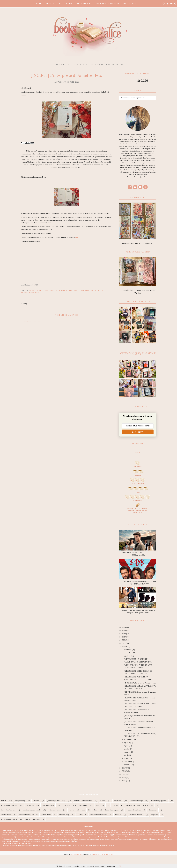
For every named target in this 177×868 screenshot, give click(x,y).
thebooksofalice (30, 293)
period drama (46, 815)
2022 (124, 640)
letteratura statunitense (9, 819)
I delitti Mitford (6, 815)
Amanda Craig (64, 815)
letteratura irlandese (136, 815)
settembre (128, 739)
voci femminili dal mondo (32, 810)
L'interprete (73, 290)
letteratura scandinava (9, 805)
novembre (128, 653)
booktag (80, 815)
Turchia (115, 805)
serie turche (100, 805)
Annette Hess (36, 290)
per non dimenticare (92, 290)
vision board (153, 810)
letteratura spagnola (27, 815)
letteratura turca (55, 810)
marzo (127, 758)
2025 (124, 630)
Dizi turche (67, 805)
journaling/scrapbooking (56, 801)
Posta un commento (32, 322)
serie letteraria (148, 805)
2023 (124, 637)
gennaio (127, 765)
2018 (124, 771)
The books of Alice (77, 854)
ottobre (127, 656)
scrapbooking (20, 801)
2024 (124, 634)
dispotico (118, 815)
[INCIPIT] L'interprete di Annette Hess (140, 683)
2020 (124, 646)
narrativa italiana (48, 805)
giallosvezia (131, 805)
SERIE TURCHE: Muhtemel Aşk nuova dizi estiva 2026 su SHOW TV (139, 583)
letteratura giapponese (159, 801)
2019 (124, 768)
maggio (127, 752)
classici (103, 801)
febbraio (128, 762)
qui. (77, 237)
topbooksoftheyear (8, 810)
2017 (124, 774)
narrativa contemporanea (83, 801)
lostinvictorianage (136, 801)
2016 (124, 777)
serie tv (71, 810)
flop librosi (118, 801)
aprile (127, 755)
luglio (126, 746)
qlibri (95, 810)
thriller (4, 801)
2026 (124, 627)
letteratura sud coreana (99, 815)
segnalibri (155, 815)
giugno (127, 749)
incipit (61, 290)
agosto (127, 742)
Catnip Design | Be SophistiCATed (102, 854)
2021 (124, 643)
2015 (124, 781)
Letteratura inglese (112, 810)
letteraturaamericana (33, 819)
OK (120, 866)
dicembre (128, 650)
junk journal (30, 805)
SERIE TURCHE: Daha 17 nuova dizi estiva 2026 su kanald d (139, 554)
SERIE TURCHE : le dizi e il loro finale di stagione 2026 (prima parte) (139, 612)
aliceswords (83, 805)
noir (84, 810)
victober (36, 801)
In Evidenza (51, 290)
